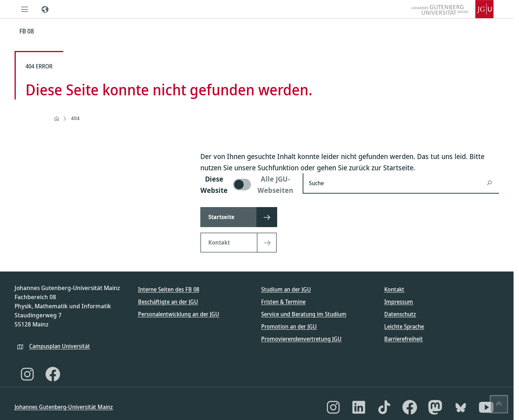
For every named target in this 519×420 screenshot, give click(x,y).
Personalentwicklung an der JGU (179, 314)
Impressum (399, 302)
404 (75, 118)
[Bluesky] (461, 407)
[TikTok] (384, 407)
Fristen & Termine (283, 302)
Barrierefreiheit (404, 339)
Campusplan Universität (60, 346)
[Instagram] (27, 374)
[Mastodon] (435, 407)
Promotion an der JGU (289, 326)
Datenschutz (400, 314)
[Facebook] (53, 374)
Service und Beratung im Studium (304, 314)
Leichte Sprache (404, 326)
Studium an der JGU (286, 289)
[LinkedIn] (359, 407)
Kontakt (394, 289)
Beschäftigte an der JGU (168, 302)
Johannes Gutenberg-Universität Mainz (64, 407)
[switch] (247, 185)
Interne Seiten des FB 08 (169, 289)
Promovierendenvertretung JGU (301, 339)
